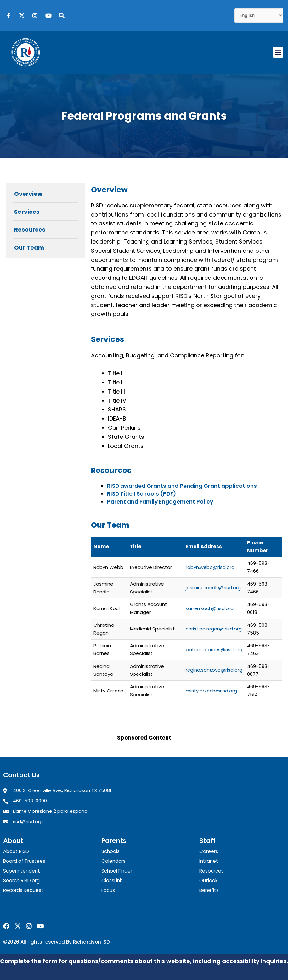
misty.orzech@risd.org (211, 691)
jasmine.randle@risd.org (213, 588)
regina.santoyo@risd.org (214, 670)
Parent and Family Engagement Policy (160, 502)
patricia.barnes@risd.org (214, 650)
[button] (278, 52)
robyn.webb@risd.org (210, 567)
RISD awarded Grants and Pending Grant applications (182, 486)
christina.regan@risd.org (214, 629)
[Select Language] (259, 16)
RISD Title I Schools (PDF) (141, 494)
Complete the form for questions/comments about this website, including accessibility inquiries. (144, 960)
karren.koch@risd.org (209, 608)
